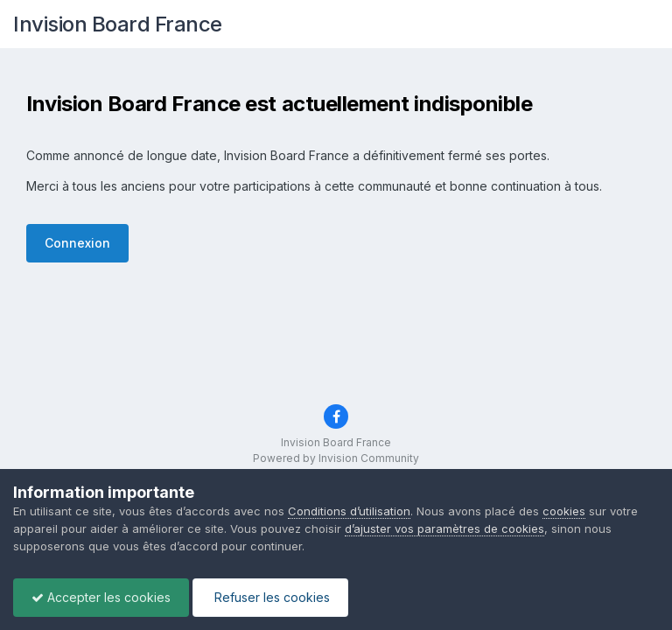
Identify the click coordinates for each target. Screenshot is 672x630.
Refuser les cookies (270, 597)
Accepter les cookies (101, 597)
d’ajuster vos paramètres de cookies (444, 528)
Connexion (77, 243)
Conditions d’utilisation (349, 511)
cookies (564, 511)
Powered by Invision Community (336, 458)
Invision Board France (118, 24)
